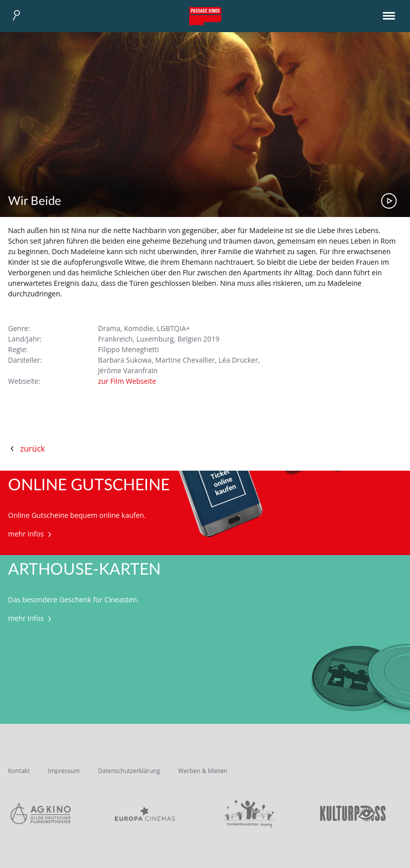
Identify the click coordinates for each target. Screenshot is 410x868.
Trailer (389, 201)
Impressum (64, 771)
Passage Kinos (205, 16)
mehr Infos (31, 534)
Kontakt (19, 771)
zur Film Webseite (127, 381)
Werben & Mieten (203, 771)
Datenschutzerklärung (129, 771)
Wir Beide (35, 201)
